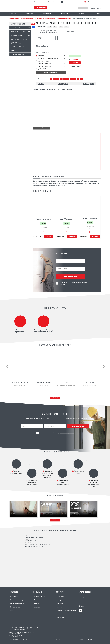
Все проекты (55, 398)
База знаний (81, 14)
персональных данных (66, 433)
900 (66, 27)
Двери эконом (16, 43)
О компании (13, 14)
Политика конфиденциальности (66, 611)
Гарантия (36, 604)
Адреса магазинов (83, 601)
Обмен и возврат (39, 600)
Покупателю (30, 14)
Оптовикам (65, 14)
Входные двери (16, 35)
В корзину (75, 63)
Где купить (65, 8)
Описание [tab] (36, 177)
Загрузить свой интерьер (41, 128)
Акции (54, 8)
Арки (13, 51)
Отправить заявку (71, 276)
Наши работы (47, 14)
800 (61, 27)
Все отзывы (55, 520)
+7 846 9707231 (85, 592)
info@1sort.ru (82, 598)
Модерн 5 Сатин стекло (90, 219)
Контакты (98, 14)
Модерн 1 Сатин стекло (43, 219)
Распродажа (15, 28)
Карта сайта (59, 640)
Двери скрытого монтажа (19, 39)
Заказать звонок (83, 8)
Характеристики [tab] (46, 177)
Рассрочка (37, 607)
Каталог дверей (41, 8)
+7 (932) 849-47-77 (95, 9)
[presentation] (7, 367)
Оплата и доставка (89, 84)
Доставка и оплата (39, 596)
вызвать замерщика (51, 72)
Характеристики (63, 84)
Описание (41, 84)
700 (55, 27)
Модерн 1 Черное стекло (67, 219)
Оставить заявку (70, 32)
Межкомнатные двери (18, 31)
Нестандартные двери (17, 55)
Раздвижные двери (17, 47)
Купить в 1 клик (75, 67)
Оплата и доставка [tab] (58, 177)
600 (50, 27)
